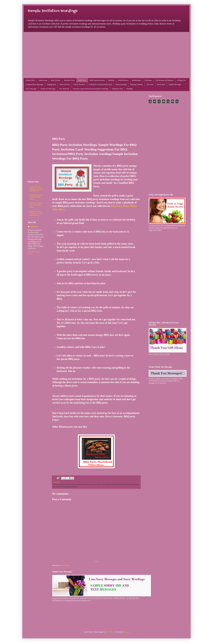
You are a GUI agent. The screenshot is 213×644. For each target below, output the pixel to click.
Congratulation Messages (35, 84)
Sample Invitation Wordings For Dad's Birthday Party (36, 213)
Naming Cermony (137, 84)
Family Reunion (79, 84)
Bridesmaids (136, 80)
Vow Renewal (64, 89)
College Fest (181, 80)
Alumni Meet (30, 80)
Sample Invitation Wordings (53, 11)
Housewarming (121, 84)
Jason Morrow (110, 632)
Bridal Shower (123, 80)
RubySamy (34, 227)
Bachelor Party (69, 80)
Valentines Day (117, 89)
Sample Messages (175, 84)
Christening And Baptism (164, 80)
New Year (150, 84)
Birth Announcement (97, 80)
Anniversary (43, 80)
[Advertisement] (106, 55)
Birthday (111, 80)
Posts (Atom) (65, 565)
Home (96, 561)
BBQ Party (82, 80)
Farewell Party (65, 84)
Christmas (148, 80)
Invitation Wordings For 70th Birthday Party (36, 205)
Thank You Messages (48, 89)
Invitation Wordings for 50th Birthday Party (36, 197)
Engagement (52, 84)
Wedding (129, 89)
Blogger (126, 632)
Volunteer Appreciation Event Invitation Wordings (90, 89)
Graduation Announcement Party (100, 84)
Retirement (161, 84)
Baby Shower (56, 80)
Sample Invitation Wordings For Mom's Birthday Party (37, 189)
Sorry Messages (31, 89)
